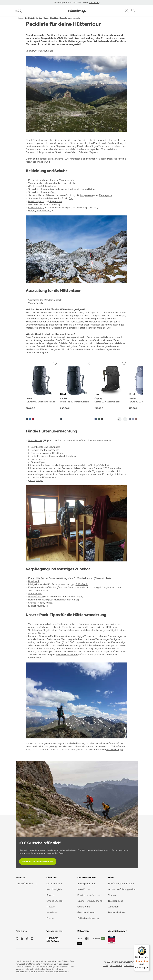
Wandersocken (36, 183)
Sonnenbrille (35, 593)
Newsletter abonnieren (36, 862)
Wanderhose (57, 189)
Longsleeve (86, 195)
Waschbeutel (35, 440)
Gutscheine (84, 907)
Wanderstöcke (36, 303)
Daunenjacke (35, 207)
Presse (50, 918)
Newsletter (52, 912)
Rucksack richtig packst (38, 152)
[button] (119, 419)
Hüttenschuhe (36, 465)
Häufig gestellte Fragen (121, 884)
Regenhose (56, 201)
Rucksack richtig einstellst (65, 328)
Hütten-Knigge (115, 749)
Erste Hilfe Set (36, 578)
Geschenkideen (86, 912)
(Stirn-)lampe (36, 480)
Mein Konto (84, 889)
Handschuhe (43, 211)
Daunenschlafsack (72, 468)
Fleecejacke (106, 195)
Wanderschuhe (67, 180)
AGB (105, 965)
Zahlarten (114, 907)
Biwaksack (34, 581)
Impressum (116, 965)
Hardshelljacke (36, 201)
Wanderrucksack (53, 300)
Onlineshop (35, 658)
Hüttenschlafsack (38, 468)
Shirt (54, 192)
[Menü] (148, 947)
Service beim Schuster (90, 895)
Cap (71, 198)
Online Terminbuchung (90, 901)
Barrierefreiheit (117, 912)
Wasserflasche (36, 597)
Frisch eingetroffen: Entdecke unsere (71, 3)
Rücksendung (116, 901)
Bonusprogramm (87, 884)
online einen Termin (67, 655)
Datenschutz (131, 965)
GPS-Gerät (82, 584)
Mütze (32, 211)
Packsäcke (84, 624)
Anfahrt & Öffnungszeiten (122, 889)
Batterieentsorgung (88, 918)
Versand (113, 895)
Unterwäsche (49, 186)
